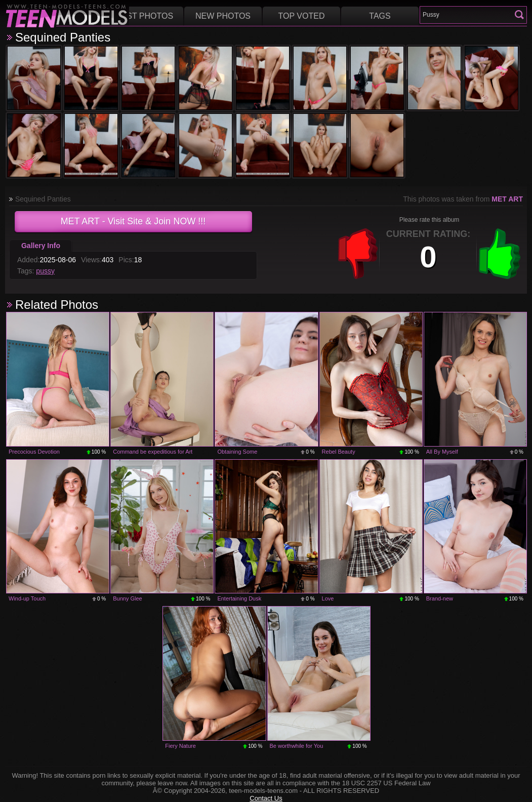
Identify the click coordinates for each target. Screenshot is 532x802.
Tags (380, 16)
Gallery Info (41, 246)
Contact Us (266, 798)
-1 (358, 254)
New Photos (223, 16)
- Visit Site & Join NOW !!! (133, 221)
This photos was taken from (463, 199)
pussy (45, 271)
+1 (500, 254)
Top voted (302, 16)
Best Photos (145, 16)
